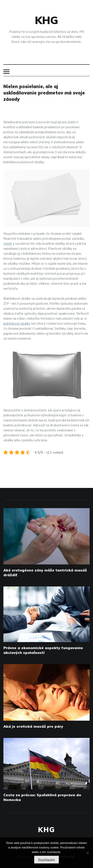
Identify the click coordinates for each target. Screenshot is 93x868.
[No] (87, 853)
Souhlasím (46, 860)
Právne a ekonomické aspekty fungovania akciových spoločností (43, 650)
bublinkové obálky (17, 323)
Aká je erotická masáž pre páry (33, 726)
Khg (46, 20)
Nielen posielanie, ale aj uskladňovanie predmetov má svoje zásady (44, 93)
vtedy (8, 243)
